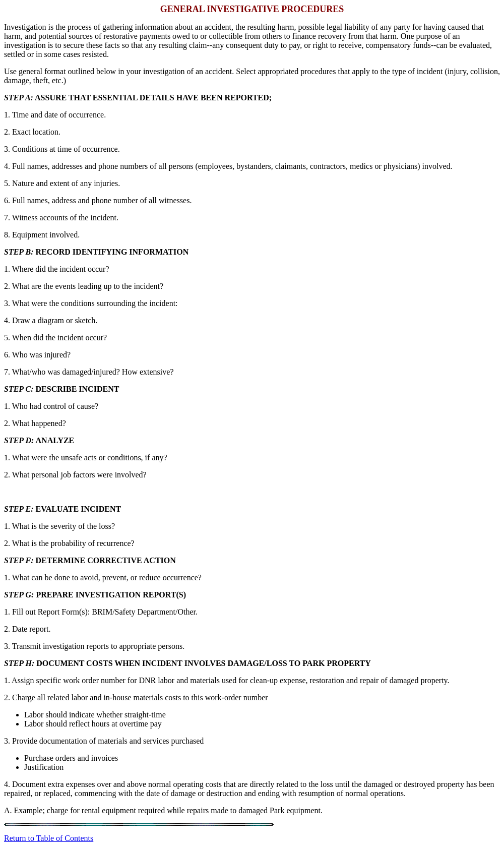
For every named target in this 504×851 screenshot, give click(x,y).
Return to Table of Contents (49, 838)
